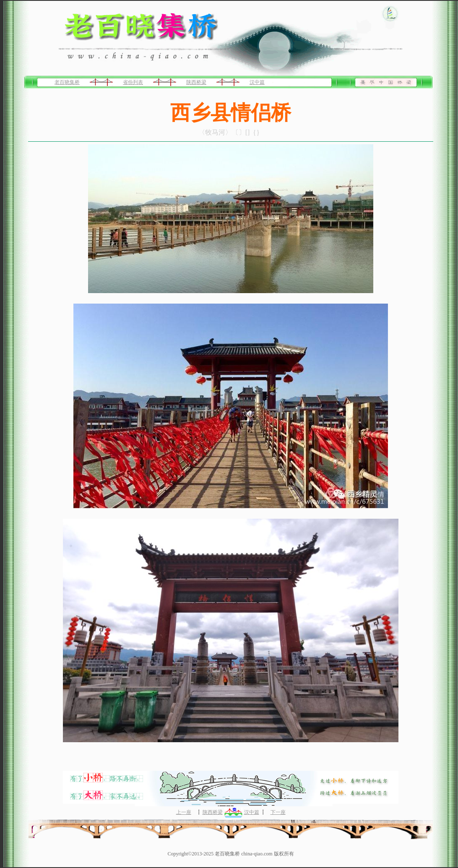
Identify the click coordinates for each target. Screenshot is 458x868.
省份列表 (133, 82)
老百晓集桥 (67, 82)
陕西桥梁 (196, 82)
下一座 (278, 812)
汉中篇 (257, 82)
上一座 (184, 812)
